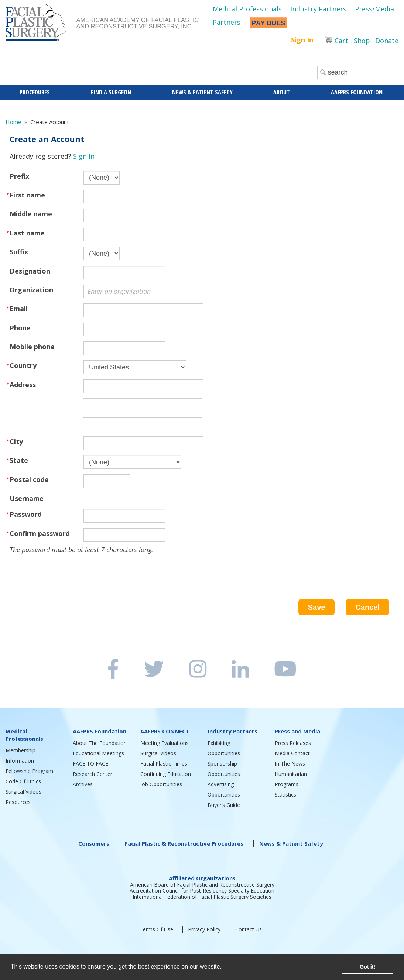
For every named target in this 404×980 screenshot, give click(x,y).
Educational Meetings (98, 753)
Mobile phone (32, 347)
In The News (290, 764)
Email (19, 309)
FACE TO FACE (90, 764)
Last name (27, 233)
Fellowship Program (29, 771)
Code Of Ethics (23, 781)
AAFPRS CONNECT (165, 731)
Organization (31, 290)
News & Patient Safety (291, 843)
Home (13, 122)
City (16, 441)
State (19, 460)
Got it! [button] (367, 967)
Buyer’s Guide (224, 805)
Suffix (19, 252)
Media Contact (292, 753)
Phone (20, 328)
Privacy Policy (204, 929)
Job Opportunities (161, 784)
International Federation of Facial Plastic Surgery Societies (202, 897)
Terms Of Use (156, 929)
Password (26, 514)
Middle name (31, 214)
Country (23, 365)
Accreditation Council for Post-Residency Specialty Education (202, 890)
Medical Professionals (247, 9)
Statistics (285, 795)
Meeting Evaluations (165, 743)
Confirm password (40, 533)
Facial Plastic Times (164, 764)
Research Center (93, 774)
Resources (18, 802)
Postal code (29, 479)
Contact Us (249, 929)
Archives (83, 784)
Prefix (19, 176)
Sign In (302, 40)
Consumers (94, 843)
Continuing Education (166, 774)
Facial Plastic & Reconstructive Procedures (184, 843)
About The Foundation (100, 743)
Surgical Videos (23, 792)
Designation (30, 271)
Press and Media (297, 731)
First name (27, 195)
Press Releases (293, 743)
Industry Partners (318, 9)
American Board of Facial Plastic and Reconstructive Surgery (202, 885)
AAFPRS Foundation (100, 731)
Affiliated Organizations (202, 878)
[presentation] (66, 570)
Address (23, 385)
